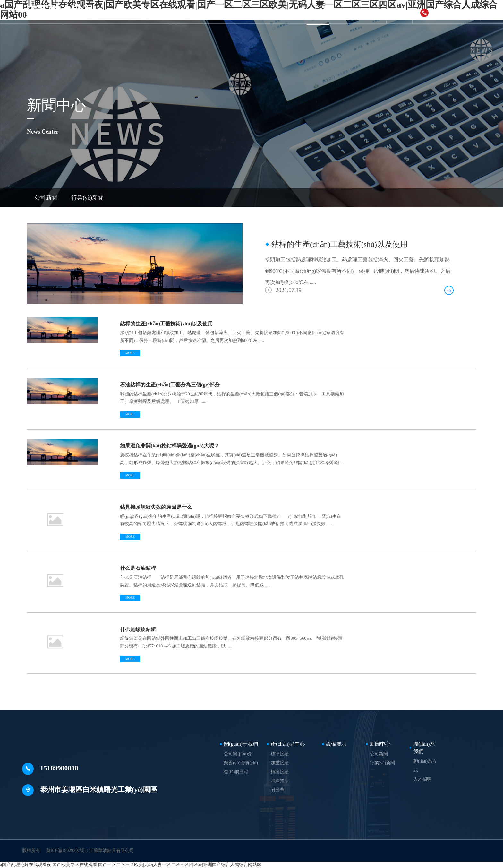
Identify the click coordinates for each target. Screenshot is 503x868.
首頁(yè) (155, 12)
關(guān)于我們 (194, 12)
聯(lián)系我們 (358, 12)
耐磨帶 (277, 790)
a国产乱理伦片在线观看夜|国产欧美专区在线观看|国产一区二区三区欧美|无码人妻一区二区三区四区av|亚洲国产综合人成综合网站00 (131, 865)
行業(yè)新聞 (87, 198)
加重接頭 (280, 763)
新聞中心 (318, 12)
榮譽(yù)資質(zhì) (241, 763)
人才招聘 (422, 779)
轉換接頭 (280, 772)
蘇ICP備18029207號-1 (67, 851)
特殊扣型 (280, 781)
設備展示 (284, 12)
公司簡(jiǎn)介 (238, 754)
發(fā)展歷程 (236, 772)
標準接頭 (280, 754)
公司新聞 (46, 198)
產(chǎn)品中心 (242, 12)
